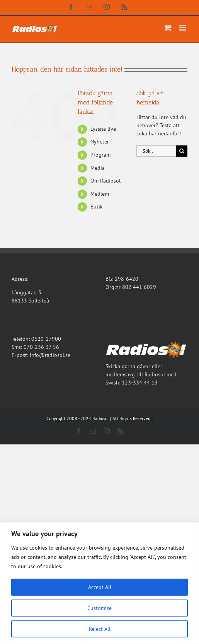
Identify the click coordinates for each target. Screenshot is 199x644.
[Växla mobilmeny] (183, 28)
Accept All (100, 587)
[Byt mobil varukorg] (168, 28)
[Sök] (182, 151)
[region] (99, 583)
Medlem (100, 194)
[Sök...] (156, 151)
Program (100, 155)
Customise (99, 608)
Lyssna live (103, 129)
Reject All (100, 629)
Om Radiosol (105, 181)
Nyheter (100, 142)
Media (98, 168)
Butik (97, 207)
